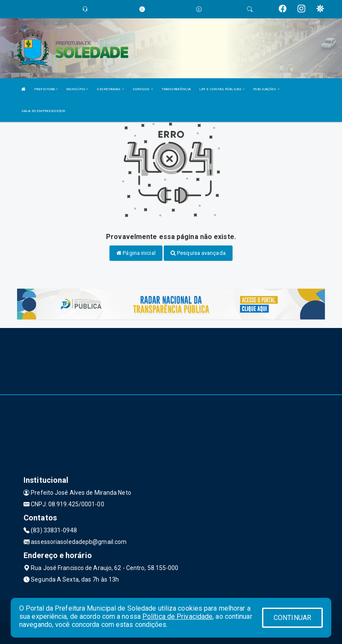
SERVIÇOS (143, 89)
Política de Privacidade (177, 616)
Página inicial (136, 253)
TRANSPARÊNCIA (176, 89)
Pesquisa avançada (198, 253)
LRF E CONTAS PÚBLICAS (222, 89)
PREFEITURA (46, 89)
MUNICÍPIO (77, 89)
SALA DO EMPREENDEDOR (43, 111)
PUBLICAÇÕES (266, 89)
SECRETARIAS (110, 89)
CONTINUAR (292, 618)
